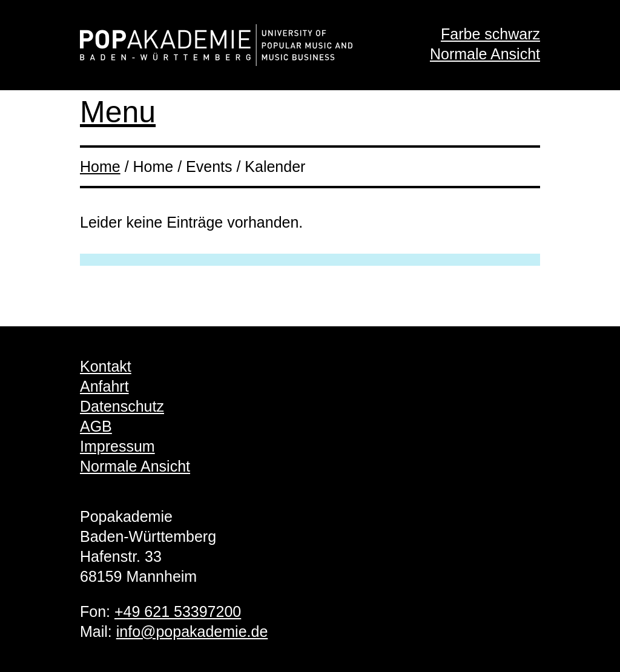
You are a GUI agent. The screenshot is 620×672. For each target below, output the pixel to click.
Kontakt (106, 366)
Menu (118, 112)
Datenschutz (122, 406)
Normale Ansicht (485, 54)
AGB (96, 426)
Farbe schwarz (490, 34)
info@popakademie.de (192, 631)
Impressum (117, 446)
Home (100, 166)
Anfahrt (104, 386)
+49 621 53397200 (178, 611)
